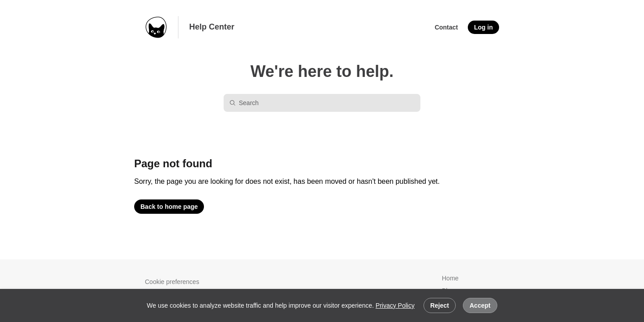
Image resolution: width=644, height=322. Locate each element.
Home (450, 278)
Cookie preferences (172, 282)
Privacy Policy (395, 305)
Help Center (212, 27)
